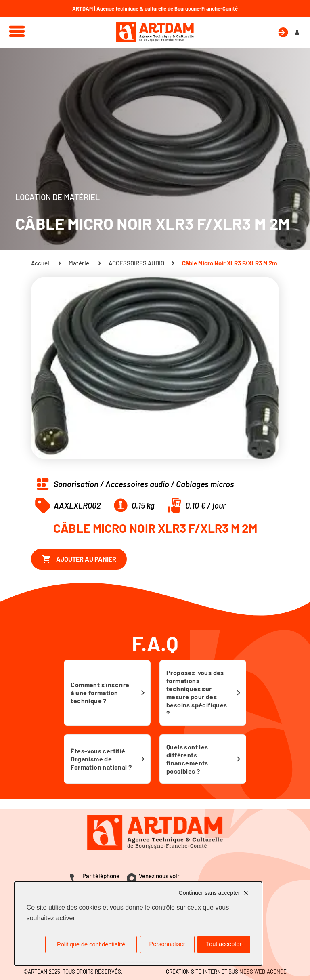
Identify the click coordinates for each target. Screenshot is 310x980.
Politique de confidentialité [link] (91, 944)
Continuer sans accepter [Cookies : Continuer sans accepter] (209, 893)
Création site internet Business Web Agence (226, 972)
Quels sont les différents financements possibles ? (187, 759)
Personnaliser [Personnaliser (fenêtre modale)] (167, 944)
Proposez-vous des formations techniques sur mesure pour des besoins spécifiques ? (197, 693)
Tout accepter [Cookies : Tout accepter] (224, 944)
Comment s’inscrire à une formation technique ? (100, 693)
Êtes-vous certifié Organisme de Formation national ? (101, 759)
